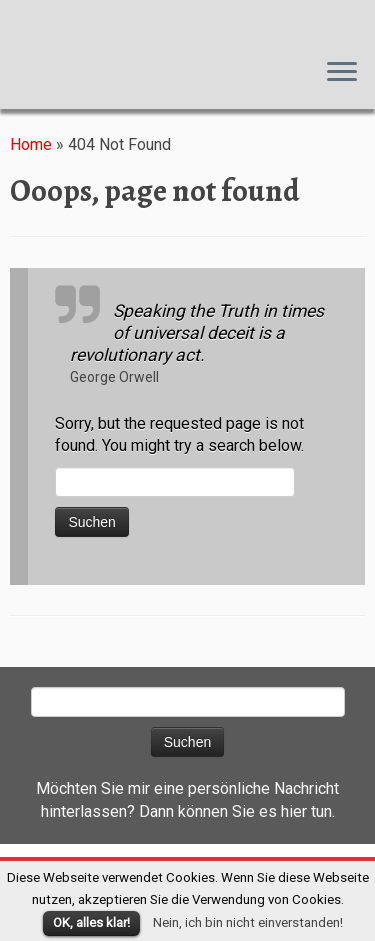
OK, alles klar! (91, 922)
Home (31, 144)
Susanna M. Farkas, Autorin (0, 21)
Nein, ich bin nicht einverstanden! (248, 922)
